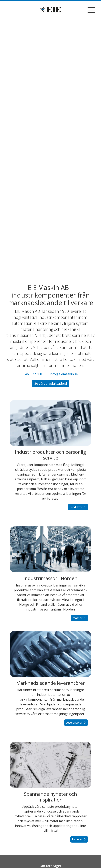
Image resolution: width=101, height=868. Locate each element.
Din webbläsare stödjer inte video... (50, 147)
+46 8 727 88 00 (35, 374)
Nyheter (79, 839)
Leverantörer (76, 723)
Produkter (78, 507)
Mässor (79, 618)
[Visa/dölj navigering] (91, 10)
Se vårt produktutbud (51, 383)
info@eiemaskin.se (64, 374)
